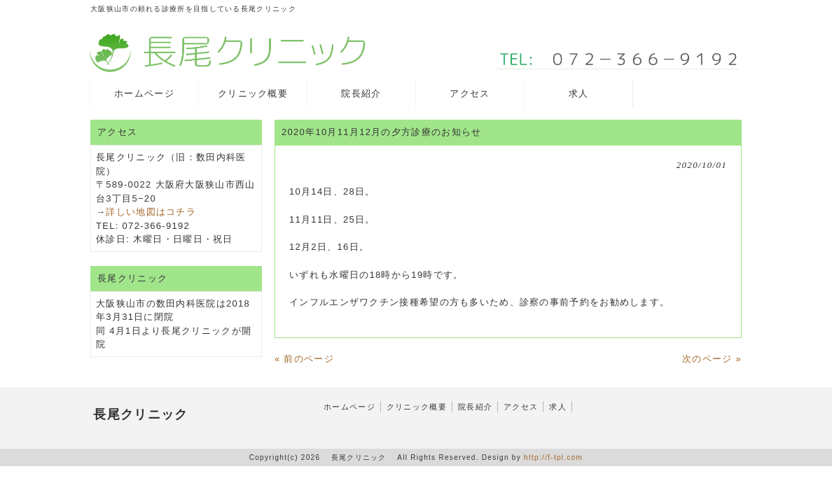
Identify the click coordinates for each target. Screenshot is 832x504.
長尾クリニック (141, 414)
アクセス (521, 407)
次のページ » (712, 359)
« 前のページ (304, 359)
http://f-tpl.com (553, 457)
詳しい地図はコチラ (151, 212)
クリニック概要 (417, 407)
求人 (558, 407)
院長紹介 (475, 407)
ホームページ (349, 407)
